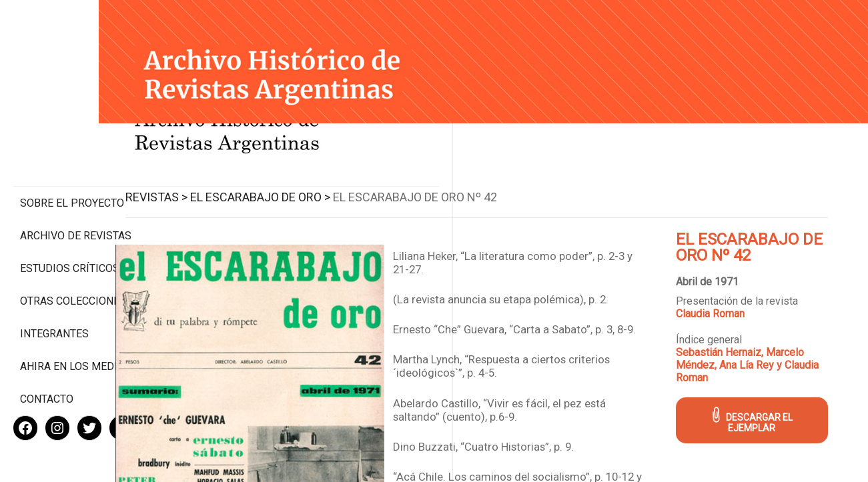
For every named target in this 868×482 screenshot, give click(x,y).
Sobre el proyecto (72, 147)
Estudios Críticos (70, 212)
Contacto (47, 356)
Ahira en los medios (76, 323)
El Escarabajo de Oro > (328, 186)
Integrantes (54, 290)
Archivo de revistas (76, 180)
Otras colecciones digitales (73, 251)
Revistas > (225, 186)
